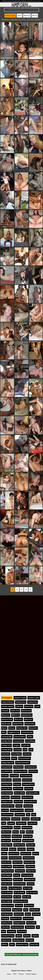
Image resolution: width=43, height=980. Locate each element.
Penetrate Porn (29, 858)
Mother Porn (17, 836)
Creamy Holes (7, 750)
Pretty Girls (30, 866)
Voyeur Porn (6, 940)
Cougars (17, 745)
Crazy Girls (26, 745)
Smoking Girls (7, 914)
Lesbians (11, 823)
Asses (37, 706)
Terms (9, 974)
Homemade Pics (30, 802)
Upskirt (19, 936)
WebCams (27, 16)
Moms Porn (6, 836)
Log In (39, 1)
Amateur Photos (10, 16)
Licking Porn (21, 823)
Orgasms (31, 849)
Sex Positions (7, 897)
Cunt (31, 750)
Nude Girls (31, 845)
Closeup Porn (18, 741)
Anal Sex (19, 706)
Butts (4, 732)
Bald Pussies (26, 711)
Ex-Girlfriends (7, 771)
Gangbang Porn (28, 784)
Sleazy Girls (6, 910)
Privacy (21, 974)
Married (17, 828)
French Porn (27, 780)
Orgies (4, 854)
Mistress (30, 832)
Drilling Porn (18, 767)
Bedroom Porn (7, 719)
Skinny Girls (29, 905)
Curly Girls (6, 754)
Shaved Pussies (8, 905)
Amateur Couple (20, 698)
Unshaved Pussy (8, 936)
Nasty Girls (17, 841)
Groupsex (5, 797)
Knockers (26, 819)
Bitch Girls (18, 719)
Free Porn (17, 780)
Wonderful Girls (22, 944)
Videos (20, 16)
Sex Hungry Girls (15, 888)
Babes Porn (15, 711)
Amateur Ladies (34, 698)
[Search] (22, 10)
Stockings (36, 914)
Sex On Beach (19, 892)
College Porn (6, 745)
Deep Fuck (6, 758)
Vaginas (35, 936)
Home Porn (18, 802)
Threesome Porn (17, 927)
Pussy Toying (7, 879)
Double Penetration (23, 763)
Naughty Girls (7, 845)
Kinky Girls (16, 819)
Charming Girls (27, 732)
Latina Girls (35, 819)
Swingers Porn (19, 923)
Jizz (28, 815)
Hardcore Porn (27, 797)
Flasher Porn (6, 780)
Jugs (34, 815)
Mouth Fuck (28, 836)
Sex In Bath (28, 888)
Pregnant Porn (19, 866)
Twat (4, 931)
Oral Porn (21, 849)
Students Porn (16, 918)
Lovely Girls (32, 823)
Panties (36, 854)
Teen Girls (6, 927)
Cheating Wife (7, 737)
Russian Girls (7, 884)
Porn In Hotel (7, 866)
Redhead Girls (30, 879)
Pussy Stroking (27, 875)
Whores (5, 944)
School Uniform (19, 884)
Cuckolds (18, 750)
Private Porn (20, 871)
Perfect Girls (6, 862)
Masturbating (27, 828)
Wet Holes (30, 940)
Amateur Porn (21, 702)
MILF (22, 832)
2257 (15, 974)
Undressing (22, 931)
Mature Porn (6, 832)
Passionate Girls (15, 858)
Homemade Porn (8, 806)
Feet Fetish (14, 776)
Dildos (14, 758)
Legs (4, 823)
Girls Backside (7, 793)
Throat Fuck (30, 927)
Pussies (17, 875)
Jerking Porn (20, 815)
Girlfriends (29, 789)
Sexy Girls (27, 897)
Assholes (5, 711)
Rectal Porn (18, 879)
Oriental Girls (14, 854)
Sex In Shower (7, 892)
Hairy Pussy (16, 797)
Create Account (31, 1)
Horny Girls (28, 806)
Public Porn (31, 871)
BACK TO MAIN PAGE (9, 964)
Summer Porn (7, 923)
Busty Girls (33, 728)
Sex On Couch (32, 892)
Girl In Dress (18, 789)
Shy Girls (19, 905)
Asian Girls (29, 706)
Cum (25, 750)
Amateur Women (8, 706)
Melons (16, 832)
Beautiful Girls (27, 715)
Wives (12, 944)
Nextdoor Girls (19, 845)
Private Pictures (8, 871)
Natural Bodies (28, 841)
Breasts (12, 728)
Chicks (30, 737)
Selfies (4, 888)
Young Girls (34, 944)
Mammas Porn (7, 828)
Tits (38, 927)
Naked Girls (6, 841)
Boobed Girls (30, 724)
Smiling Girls (35, 910)
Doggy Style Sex (8, 763)
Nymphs (13, 849)
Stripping (5, 918)
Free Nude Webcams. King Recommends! (21, 954)
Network (35, 16)
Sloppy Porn (17, 910)
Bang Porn (6, 715)
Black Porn (28, 719)
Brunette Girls (22, 728)
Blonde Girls (6, 724)
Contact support (31, 974)
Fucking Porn (7, 784)
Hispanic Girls (7, 802)
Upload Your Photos (18, 971)
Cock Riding (30, 741)
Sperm (28, 914)
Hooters (19, 806)
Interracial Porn (7, 815)
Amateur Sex (32, 702)
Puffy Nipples (7, 875)
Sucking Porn (28, 918)
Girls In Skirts (19, 793)
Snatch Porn (19, 914)
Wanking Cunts (18, 940)
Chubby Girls (7, 741)
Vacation (27, 936)
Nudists (5, 849)
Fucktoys (17, 784)
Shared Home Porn (21, 901)
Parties (4, 858)
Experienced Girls (20, 771)
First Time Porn (26, 776)
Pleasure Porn (29, 862)
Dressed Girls (7, 767)
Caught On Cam (14, 732)
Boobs (4, 728)
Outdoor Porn (26, 854)
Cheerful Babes (20, 737)
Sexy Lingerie (7, 901)
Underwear (11, 931)
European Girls (31, 767)
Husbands (29, 810)
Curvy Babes (16, 754)
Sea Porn (31, 884)
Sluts (26, 910)
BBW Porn (16, 715)
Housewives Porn (17, 810)
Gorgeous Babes (33, 793)
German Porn (7, 789)
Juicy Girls (6, 819)
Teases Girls (31, 923)
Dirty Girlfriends (24, 758)
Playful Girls (17, 862)
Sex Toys (17, 897)
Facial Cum (33, 771)
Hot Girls (5, 810)
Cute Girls (27, 754)
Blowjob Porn (18, 724)
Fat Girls (5, 776)
